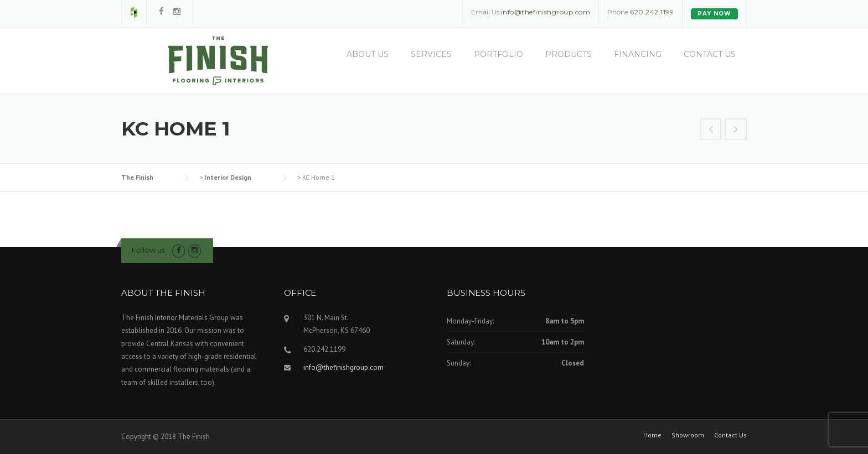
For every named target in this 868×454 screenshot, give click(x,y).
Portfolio (498, 54)
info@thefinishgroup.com (343, 367)
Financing (638, 54)
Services (431, 54)
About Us (368, 54)
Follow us (148, 250)
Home (652, 435)
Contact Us (710, 54)
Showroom (688, 435)
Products (569, 54)
